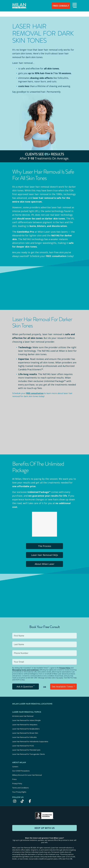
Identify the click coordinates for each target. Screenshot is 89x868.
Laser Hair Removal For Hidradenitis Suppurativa (30, 741)
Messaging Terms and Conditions (25, 670)
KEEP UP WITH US (44, 828)
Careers (15, 767)
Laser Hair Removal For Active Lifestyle (26, 720)
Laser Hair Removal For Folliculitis (24, 737)
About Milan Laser (45, 564)
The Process (45, 546)
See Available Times (63, 687)
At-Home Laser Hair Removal (23, 716)
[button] (74, 5)
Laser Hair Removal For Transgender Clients (29, 754)
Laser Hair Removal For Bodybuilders (26, 729)
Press (14, 779)
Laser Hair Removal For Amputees (25, 725)
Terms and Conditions (20, 788)
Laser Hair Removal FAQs (45, 555)
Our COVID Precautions (21, 771)
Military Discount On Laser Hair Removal (27, 775)
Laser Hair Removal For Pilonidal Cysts (26, 750)
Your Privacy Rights (19, 792)
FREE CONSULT (60, 6)
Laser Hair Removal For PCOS (23, 746)
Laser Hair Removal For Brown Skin (25, 733)
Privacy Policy (65, 668)
